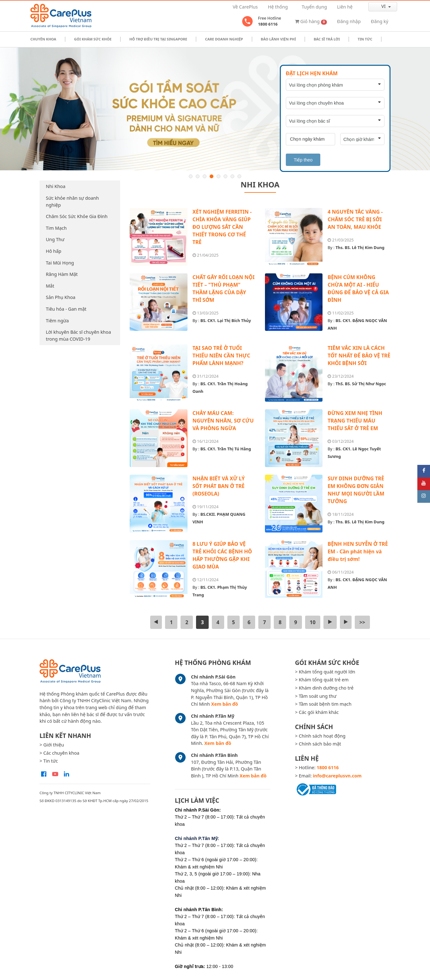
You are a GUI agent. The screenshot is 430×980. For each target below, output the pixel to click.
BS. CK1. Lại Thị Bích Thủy (226, 320)
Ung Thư (55, 239)
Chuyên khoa (43, 39)
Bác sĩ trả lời (327, 39)
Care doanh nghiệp (224, 39)
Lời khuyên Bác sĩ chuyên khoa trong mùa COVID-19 (78, 335)
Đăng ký (380, 21)
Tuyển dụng (314, 7)
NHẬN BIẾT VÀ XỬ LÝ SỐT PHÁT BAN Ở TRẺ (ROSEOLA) (219, 486)
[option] (215, 109)
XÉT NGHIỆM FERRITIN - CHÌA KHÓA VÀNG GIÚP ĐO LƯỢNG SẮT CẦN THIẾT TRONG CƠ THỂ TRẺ (222, 227)
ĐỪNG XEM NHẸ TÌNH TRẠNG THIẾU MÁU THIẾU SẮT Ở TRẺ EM (355, 421)
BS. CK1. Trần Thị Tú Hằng (226, 449)
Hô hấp (54, 251)
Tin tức (365, 39)
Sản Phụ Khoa (61, 297)
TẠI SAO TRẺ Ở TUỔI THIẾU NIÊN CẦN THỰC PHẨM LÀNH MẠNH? (221, 356)
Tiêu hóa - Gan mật (66, 309)
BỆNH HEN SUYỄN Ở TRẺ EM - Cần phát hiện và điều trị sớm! (358, 551)
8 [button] (239, 176)
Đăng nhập (349, 21)
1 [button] (191, 176)
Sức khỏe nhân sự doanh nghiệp (72, 201)
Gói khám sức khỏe (93, 39)
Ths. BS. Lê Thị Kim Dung (360, 247)
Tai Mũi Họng (60, 263)
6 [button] (225, 176)
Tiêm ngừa (57, 321)
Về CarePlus (245, 7)
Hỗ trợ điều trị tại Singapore (158, 39)
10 (313, 622)
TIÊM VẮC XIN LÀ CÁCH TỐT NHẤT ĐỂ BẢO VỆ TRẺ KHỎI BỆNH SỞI (359, 356)
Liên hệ (345, 7)
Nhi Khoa (56, 186)
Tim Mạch (56, 228)
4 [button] (212, 176)
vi (378, 6)
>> (362, 622)
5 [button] (218, 176)
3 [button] (205, 176)
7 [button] (232, 176)
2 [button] (198, 176)
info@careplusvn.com (337, 776)
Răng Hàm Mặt (62, 274)
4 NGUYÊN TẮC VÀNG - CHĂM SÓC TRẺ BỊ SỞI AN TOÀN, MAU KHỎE (355, 219)
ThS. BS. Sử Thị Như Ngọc (361, 384)
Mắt (50, 286)
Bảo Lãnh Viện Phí (278, 39)
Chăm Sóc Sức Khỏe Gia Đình (77, 216)
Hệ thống (278, 7)
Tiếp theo (303, 160)
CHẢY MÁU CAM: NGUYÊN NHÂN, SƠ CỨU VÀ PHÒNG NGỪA (223, 421)
